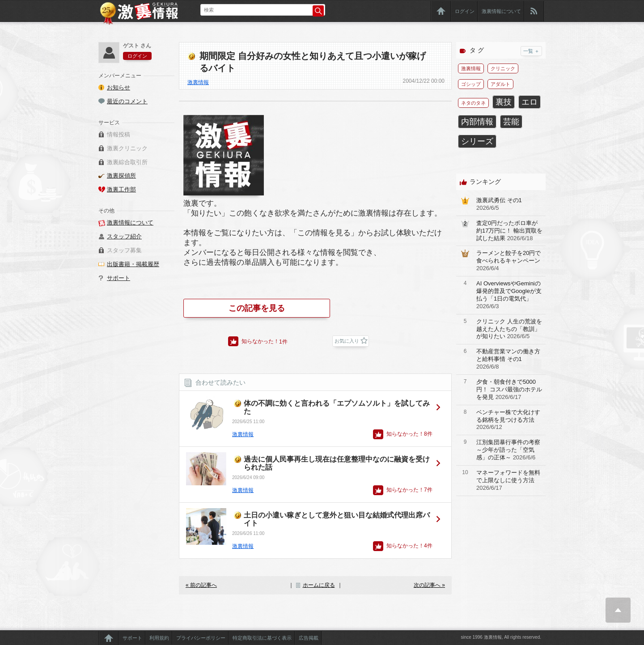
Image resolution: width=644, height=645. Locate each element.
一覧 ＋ (531, 51)
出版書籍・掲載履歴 (133, 264)
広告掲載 (309, 638)
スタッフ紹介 (124, 236)
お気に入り (347, 341)
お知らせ (119, 87)
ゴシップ (471, 84)
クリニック (503, 68)
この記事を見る (257, 308)
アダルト (500, 84)
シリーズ (477, 141)
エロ (530, 102)
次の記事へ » (429, 585)
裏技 (504, 102)
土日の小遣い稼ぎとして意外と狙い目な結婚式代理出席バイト (337, 519)
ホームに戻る (319, 585)
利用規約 (159, 638)
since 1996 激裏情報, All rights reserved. (501, 637)
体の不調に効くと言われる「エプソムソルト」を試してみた (337, 407)
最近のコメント (127, 101)
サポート (119, 278)
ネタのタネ (473, 103)
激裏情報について (501, 11)
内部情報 (477, 122)
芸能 (511, 122)
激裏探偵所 (121, 176)
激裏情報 (198, 82)
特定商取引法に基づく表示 (262, 638)
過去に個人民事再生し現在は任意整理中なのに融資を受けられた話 (337, 463)
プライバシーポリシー (201, 638)
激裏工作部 (121, 189)
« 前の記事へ (201, 585)
